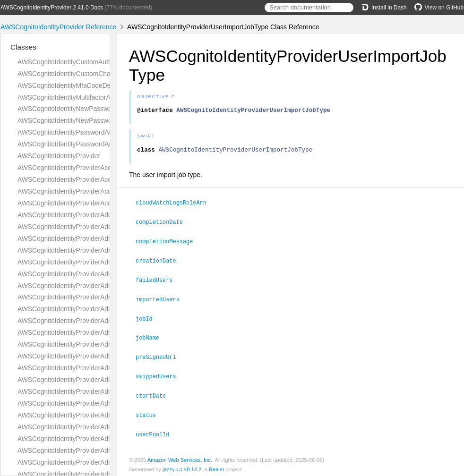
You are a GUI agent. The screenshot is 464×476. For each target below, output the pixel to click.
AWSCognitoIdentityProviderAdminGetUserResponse (95, 462)
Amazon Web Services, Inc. (180, 457)
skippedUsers (160, 374)
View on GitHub (439, 8)
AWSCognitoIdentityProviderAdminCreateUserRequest (97, 286)
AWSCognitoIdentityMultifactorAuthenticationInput (90, 97)
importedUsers (162, 299)
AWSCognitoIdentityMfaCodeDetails (70, 85)
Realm (216, 466)
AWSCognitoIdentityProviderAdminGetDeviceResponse (98, 439)
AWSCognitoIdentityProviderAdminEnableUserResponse (100, 403)
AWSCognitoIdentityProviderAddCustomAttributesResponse (104, 227)
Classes (23, 47)
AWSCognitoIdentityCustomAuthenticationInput (86, 62)
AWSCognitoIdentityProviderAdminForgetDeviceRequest (100, 415)
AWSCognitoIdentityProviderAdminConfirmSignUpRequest (103, 250)
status (150, 412)
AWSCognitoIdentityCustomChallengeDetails (83, 74)
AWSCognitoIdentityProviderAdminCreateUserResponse (100, 297)
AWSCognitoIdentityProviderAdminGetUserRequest (93, 450)
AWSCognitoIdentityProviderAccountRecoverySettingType (102, 168)
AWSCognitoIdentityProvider (59, 156)
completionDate (163, 224)
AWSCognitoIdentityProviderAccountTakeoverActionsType (102, 191)
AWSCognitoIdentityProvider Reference (58, 27)
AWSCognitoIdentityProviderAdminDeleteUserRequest (97, 332)
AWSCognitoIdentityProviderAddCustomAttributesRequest (102, 215)
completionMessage (168, 243)
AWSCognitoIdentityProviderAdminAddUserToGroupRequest (106, 238)
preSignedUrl (160, 356)
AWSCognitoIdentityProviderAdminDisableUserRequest (98, 368)
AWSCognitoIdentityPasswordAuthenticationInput (89, 144)
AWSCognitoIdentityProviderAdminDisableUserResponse (101, 380)
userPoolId (156, 431)
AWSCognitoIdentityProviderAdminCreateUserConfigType (101, 274)
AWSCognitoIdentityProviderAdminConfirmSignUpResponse (105, 262)
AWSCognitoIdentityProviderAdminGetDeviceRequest (96, 427)
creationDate (160, 262)
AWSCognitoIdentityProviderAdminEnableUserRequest (97, 391)
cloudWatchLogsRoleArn (175, 205)
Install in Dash (384, 8)
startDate (155, 393)
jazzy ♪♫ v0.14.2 (182, 466)
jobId (148, 318)
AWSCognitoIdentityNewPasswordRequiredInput (88, 120)
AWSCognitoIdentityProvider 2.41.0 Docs (52, 8)
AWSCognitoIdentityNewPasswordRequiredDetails (91, 109)
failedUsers (158, 280)
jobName (151, 337)
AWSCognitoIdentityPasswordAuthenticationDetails (92, 132)
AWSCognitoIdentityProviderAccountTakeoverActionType (100, 179)
